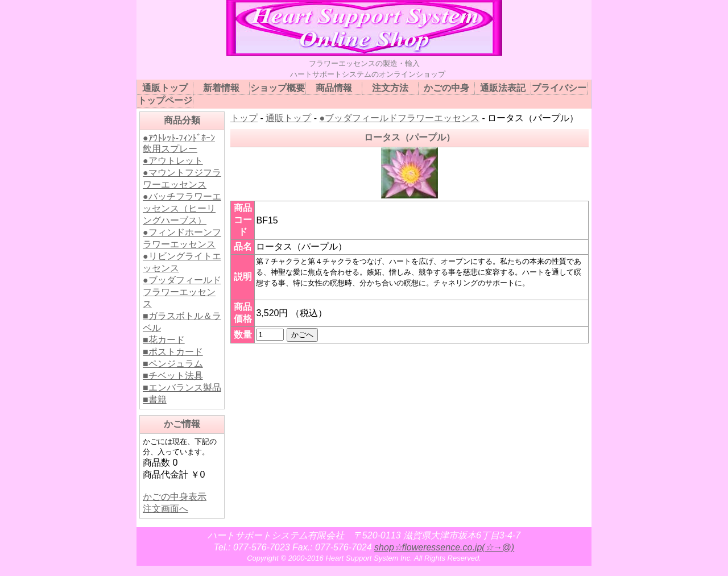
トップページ (165, 100)
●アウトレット (173, 161)
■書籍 (155, 399)
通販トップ (288, 118)
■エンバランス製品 (182, 388)
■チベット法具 (173, 376)
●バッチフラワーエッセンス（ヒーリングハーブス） (182, 208)
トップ (244, 118)
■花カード (164, 340)
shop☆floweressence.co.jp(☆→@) (444, 547)
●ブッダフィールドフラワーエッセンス (182, 292)
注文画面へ (166, 509)
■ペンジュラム (173, 364)
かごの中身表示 (175, 497)
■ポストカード (173, 352)
